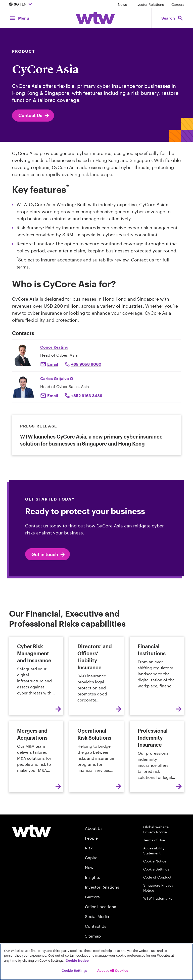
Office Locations (101, 907)
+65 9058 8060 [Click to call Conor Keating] (86, 364)
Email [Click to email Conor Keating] (53, 364)
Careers (178, 4)
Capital (92, 858)
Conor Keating (54, 347)
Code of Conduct (157, 877)
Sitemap (93, 936)
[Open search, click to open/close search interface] (172, 18)
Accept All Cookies (113, 970)
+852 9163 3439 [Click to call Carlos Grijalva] (87, 395)
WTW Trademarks (158, 898)
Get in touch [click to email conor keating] (49, 555)
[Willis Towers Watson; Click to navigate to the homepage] (95, 18)
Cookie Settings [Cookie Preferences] (156, 869)
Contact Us (34, 116)
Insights (92, 877)
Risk (89, 848)
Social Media (97, 916)
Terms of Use (154, 840)
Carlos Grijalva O (57, 378)
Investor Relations (149, 4)
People (91, 838)
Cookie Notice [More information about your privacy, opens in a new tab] (77, 960)
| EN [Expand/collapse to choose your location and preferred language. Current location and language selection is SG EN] (21, 5)
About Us (94, 828)
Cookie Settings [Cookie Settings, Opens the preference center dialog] (75, 970)
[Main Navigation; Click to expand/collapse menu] (19, 18)
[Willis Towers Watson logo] (32, 831)
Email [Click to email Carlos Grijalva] (53, 395)
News (122, 4)
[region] (96, 962)
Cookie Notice (155, 861)
